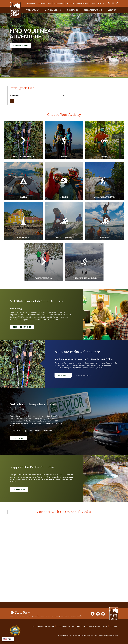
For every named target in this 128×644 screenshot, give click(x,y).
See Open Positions (22, 327)
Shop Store (63, 375)
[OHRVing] (64, 181)
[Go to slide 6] (93, 339)
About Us (112, 10)
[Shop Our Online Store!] (23, 140)
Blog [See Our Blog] (105, 626)
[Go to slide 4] (89, 339)
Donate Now (19, 489)
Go (12, 101)
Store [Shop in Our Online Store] (93, 3)
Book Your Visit (20, 46)
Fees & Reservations (93, 10)
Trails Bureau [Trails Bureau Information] (58, 3)
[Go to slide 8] (97, 339)
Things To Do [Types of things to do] (73, 10)
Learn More (18, 438)
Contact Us (114, 626)
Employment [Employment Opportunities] (31, 3)
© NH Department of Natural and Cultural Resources (88, 635)
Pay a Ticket (70, 3)
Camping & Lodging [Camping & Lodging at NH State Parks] (53, 10)
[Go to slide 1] (84, 339)
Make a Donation (82, 3)
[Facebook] (109, 3)
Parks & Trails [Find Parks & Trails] (32, 10)
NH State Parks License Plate (43, 626)
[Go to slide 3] (88, 339)
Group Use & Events (45, 3)
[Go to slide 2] (86, 339)
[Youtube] (117, 3)
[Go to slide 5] (91, 339)
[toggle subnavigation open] (41, 10)
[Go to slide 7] (95, 339)
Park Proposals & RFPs (91, 626)
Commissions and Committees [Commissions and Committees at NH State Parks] (68, 626)
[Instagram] (113, 3)
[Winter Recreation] (44, 262)
